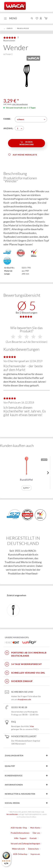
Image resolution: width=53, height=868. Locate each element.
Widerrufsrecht (18, 849)
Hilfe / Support (20, 838)
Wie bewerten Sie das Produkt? (26, 335)
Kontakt (33, 838)
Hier (32, 726)
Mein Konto (35, 828)
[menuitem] (10, 18)
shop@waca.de (24, 699)
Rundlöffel (26, 480)
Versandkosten (12, 814)
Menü (11, 18)
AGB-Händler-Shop (19, 828)
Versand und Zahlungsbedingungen (25, 844)
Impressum (35, 854)
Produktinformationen (20, 833)
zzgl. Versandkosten (20, 104)
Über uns (36, 833)
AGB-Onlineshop (20, 854)
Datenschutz (33, 849)
